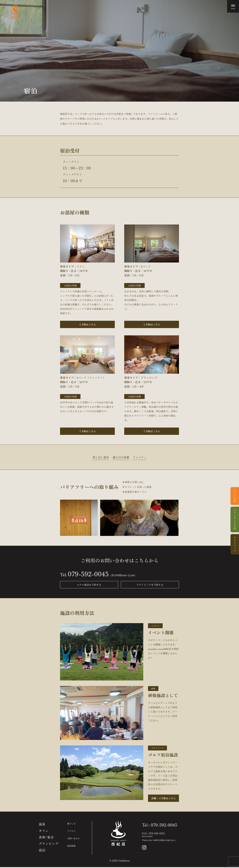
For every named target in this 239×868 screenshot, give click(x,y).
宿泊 (42, 851)
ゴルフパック (235, 544)
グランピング (49, 844)
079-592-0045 (88, 574)
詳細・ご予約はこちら (164, 798)
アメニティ (140, 457)
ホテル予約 (235, 496)
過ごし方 (72, 823)
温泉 (42, 824)
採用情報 (72, 846)
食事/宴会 (46, 838)
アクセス (72, 831)
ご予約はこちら (87, 324)
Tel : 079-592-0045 (160, 825)
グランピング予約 (235, 520)
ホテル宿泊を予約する (88, 585)
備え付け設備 (121, 457)
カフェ (44, 831)
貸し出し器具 (101, 457)
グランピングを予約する (151, 585)
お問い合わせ (74, 838)
